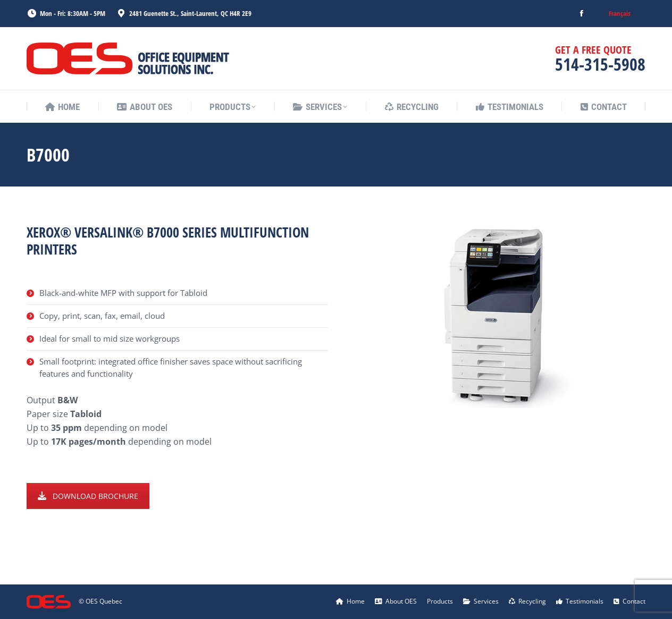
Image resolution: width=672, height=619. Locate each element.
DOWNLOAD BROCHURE (88, 496)
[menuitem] (620, 14)
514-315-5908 (600, 64)
